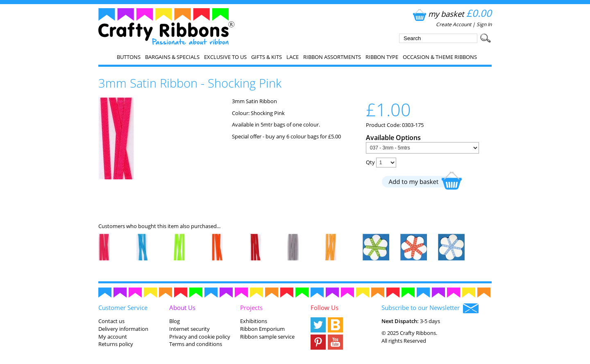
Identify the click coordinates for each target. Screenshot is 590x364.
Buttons (129, 57)
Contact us (111, 321)
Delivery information (123, 329)
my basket (451, 14)
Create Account (454, 24)
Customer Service (123, 307)
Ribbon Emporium (262, 329)
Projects (251, 307)
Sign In (484, 24)
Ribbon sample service (267, 337)
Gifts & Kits (267, 57)
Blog (175, 321)
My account (113, 337)
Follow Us (324, 307)
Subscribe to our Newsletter (430, 308)
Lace (293, 57)
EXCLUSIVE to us (225, 57)
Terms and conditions (196, 344)
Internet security (189, 329)
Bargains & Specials (172, 57)
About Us (182, 307)
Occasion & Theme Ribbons (440, 57)
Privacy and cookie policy (200, 337)
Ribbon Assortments (332, 57)
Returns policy (116, 344)
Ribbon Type (382, 57)
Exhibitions (254, 321)
